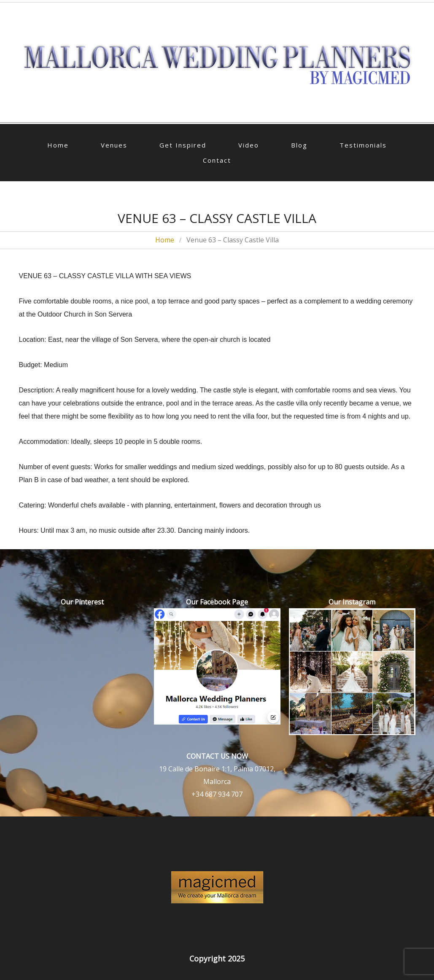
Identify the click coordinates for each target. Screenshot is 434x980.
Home (58, 145)
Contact (217, 160)
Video (249, 145)
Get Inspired (183, 145)
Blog (299, 145)
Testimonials (363, 145)
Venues (114, 145)
